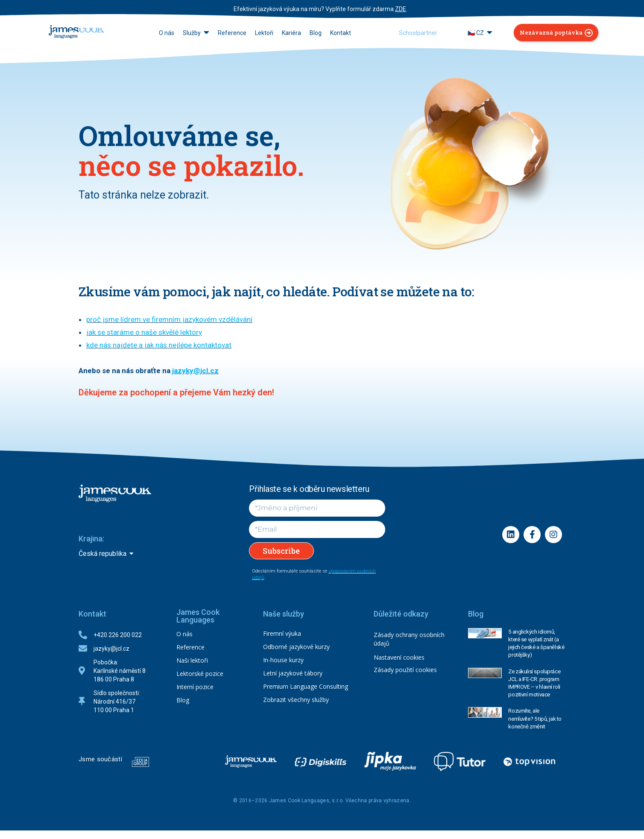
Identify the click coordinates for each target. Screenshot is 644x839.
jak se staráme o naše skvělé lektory (144, 332)
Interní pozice (195, 687)
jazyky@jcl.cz (195, 371)
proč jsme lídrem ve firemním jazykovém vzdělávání (169, 319)
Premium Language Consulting (306, 686)
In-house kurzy (283, 660)
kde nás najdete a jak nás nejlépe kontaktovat (159, 345)
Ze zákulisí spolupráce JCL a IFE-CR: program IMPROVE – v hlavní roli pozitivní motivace (534, 683)
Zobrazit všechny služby (296, 700)
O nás (184, 634)
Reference (190, 647)
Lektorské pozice (200, 674)
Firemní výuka (282, 633)
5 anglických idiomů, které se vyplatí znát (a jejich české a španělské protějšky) (536, 643)
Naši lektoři (192, 660)
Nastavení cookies (399, 657)
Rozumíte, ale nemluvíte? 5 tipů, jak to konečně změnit (535, 718)
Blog (183, 700)
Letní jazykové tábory (293, 673)
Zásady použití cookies (405, 670)
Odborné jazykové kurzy (296, 647)
